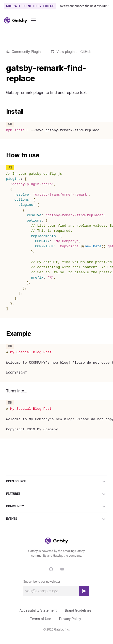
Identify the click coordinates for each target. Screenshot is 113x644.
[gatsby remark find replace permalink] (4, 68)
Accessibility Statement (38, 610)
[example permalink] (4, 334)
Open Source (56, 482)
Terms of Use (41, 619)
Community (56, 506)
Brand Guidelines (78, 610)
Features (56, 494)
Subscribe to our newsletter (42, 582)
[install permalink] (4, 112)
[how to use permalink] (4, 155)
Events (56, 519)
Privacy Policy (70, 619)
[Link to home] (16, 20)
